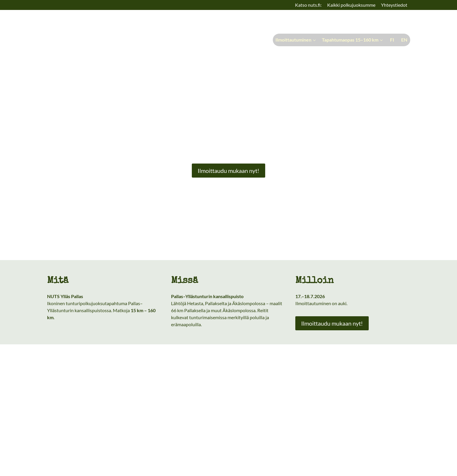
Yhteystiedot (394, 5)
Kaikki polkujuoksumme (351, 5)
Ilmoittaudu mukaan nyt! (228, 171)
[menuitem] (391, 40)
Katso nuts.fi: (308, 5)
